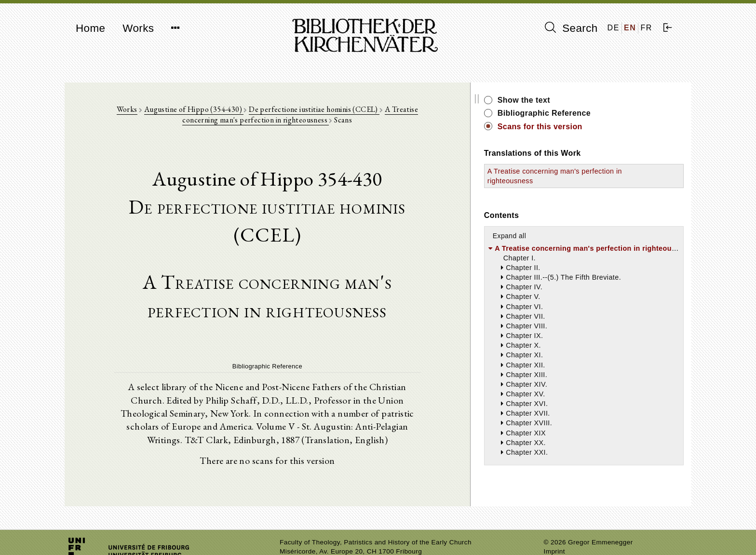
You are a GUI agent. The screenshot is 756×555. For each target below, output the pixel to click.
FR (646, 28)
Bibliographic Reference (609, 113)
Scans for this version (605, 127)
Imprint (554, 524)
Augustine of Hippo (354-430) (198, 112)
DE (614, 28)
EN (630, 28)
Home (90, 28)
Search (571, 28)
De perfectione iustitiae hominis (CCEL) (318, 112)
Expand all (574, 236)
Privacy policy (565, 533)
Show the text (588, 100)
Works (138, 28)
